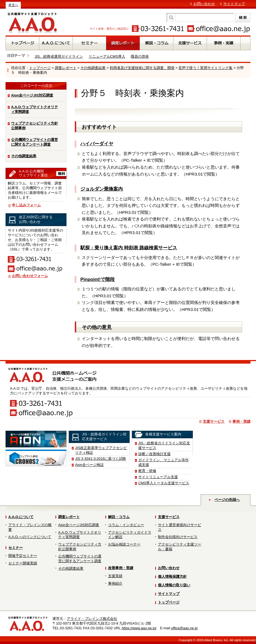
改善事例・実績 (121, 568)
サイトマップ (234, 4)
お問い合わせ (204, 4)
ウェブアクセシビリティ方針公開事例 (34, 126)
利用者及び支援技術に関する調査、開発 (142, 68)
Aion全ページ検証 (89, 465)
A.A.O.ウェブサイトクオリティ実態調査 (34, 109)
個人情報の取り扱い (174, 585)
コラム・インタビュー (126, 525)
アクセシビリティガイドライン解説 (130, 535)
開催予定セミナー (23, 556)
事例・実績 (241, 421)
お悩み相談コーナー (124, 544)
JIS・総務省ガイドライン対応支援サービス (164, 445)
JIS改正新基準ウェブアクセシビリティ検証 (101, 450)
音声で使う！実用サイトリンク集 (205, 68)
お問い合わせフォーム (30, 276)
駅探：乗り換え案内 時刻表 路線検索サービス (129, 248)
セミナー (16, 548)
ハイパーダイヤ (97, 144)
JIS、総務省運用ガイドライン (59, 56)
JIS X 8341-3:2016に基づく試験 (101, 459)
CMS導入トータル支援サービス (164, 483)
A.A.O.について (21, 517)
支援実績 (115, 576)
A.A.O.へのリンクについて (30, 537)
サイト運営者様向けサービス (180, 527)
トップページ (40, 68)
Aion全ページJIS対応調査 (32, 95)
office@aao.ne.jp (184, 628)
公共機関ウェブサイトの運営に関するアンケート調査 (34, 142)
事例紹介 (115, 583)
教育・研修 (147, 471)
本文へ (13, 5)
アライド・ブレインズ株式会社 (92, 619)
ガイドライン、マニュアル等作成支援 (163, 462)
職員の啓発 (140, 56)
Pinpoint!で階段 (98, 279)
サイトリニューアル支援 (158, 477)
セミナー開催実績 (23, 563)
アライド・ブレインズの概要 (30, 527)
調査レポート (66, 68)
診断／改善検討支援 (154, 454)
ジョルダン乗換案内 (102, 189)
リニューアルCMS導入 (107, 56)
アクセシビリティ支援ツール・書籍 (180, 547)
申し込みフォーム (26, 205)
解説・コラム (119, 517)
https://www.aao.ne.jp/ (139, 628)
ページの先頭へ (227, 500)
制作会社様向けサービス (178, 537)
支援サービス (214, 421)
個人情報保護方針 (172, 576)
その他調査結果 (93, 68)
